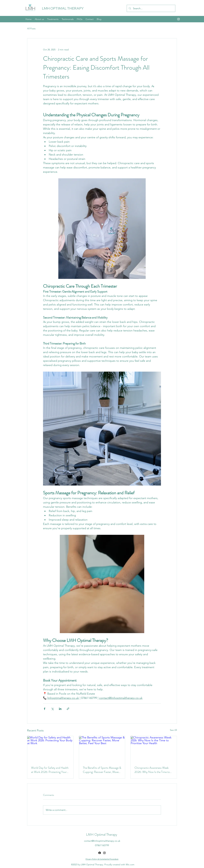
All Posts (31, 29)
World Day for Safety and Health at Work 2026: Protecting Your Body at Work (50, 770)
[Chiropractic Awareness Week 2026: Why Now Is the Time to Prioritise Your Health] (154, 749)
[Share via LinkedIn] (60, 709)
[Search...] (151, 8)
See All (173, 730)
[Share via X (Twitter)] (52, 709)
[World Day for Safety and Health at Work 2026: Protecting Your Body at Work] (50, 749)
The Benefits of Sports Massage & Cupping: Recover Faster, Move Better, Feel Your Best (102, 770)
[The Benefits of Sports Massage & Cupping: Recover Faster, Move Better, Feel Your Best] (102, 749)
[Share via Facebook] (45, 709)
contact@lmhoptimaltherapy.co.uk (102, 841)
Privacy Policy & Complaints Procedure (102, 859)
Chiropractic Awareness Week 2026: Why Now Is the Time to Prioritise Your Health (152, 770)
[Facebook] (100, 853)
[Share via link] (68, 709)
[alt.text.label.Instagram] (178, 19)
